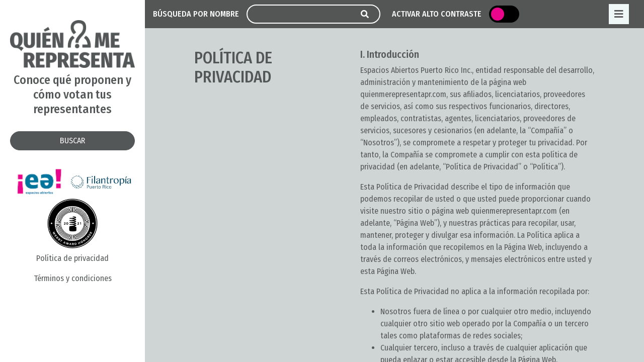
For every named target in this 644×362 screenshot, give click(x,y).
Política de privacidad (72, 258)
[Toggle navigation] (619, 14)
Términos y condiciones (73, 278)
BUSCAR (72, 141)
